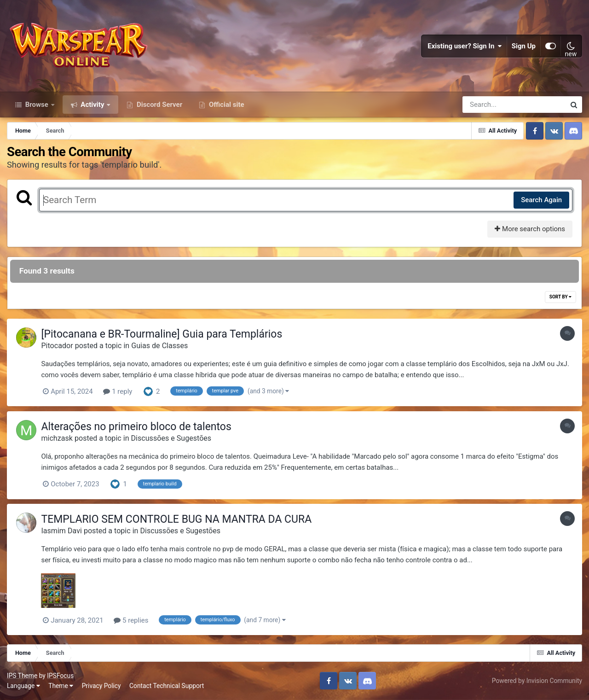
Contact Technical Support (167, 686)
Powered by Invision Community (537, 681)
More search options (530, 229)
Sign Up (524, 46)
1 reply (118, 392)
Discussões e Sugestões (171, 439)
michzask (57, 439)
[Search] (488, 105)
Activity (93, 105)
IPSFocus (60, 676)
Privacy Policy (101, 686)
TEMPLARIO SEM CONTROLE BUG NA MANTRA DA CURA (177, 519)
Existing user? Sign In (465, 46)
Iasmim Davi (62, 531)
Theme (61, 686)
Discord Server (159, 105)
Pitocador (57, 346)
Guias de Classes (160, 346)
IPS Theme (22, 676)
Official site (225, 105)
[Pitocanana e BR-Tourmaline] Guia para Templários (162, 335)
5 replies (131, 621)
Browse (37, 105)
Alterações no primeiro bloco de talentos (136, 427)
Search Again (541, 200)
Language (23, 686)
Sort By (560, 297)
